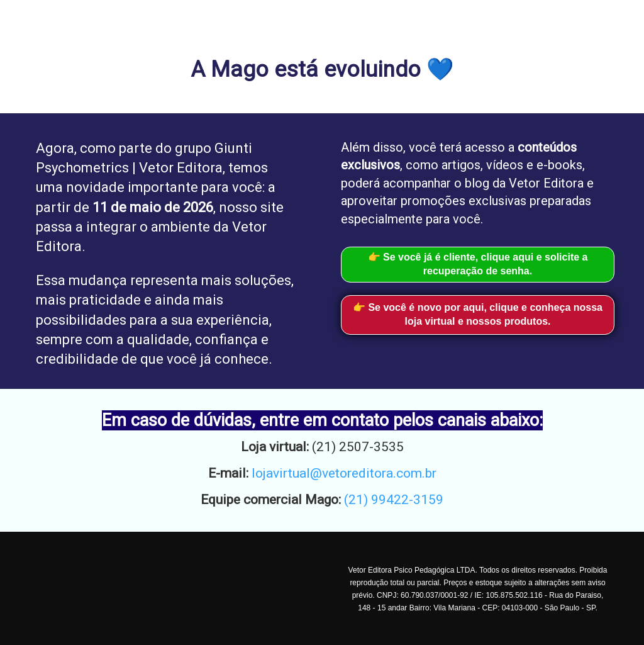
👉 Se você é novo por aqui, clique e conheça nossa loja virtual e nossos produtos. (478, 315)
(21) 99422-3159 (394, 500)
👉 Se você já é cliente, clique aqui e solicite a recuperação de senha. (478, 264)
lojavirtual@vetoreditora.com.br (344, 473)
